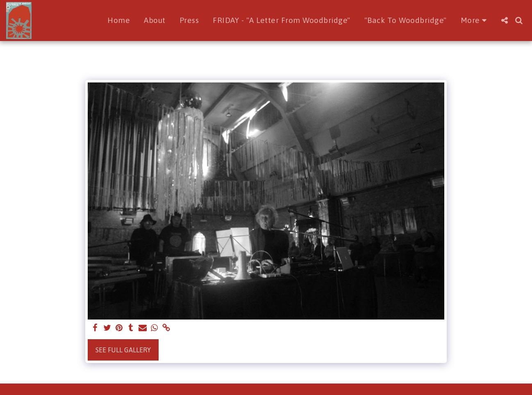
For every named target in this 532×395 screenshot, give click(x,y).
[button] (504, 20)
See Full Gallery (123, 350)
